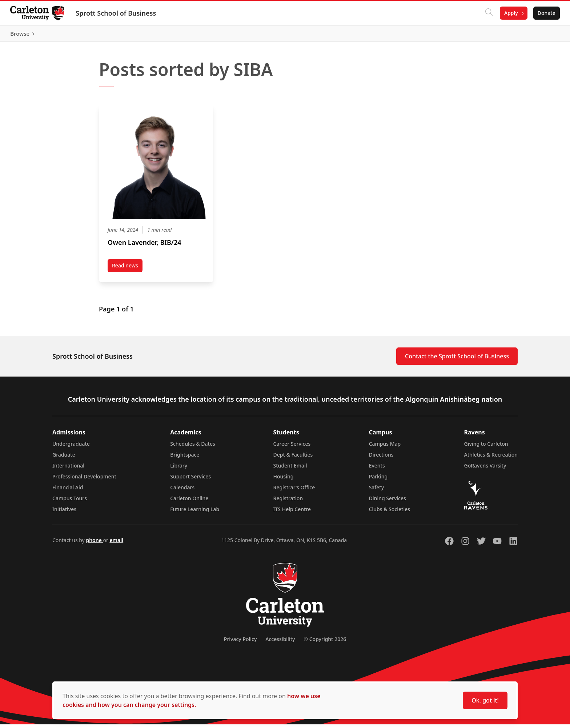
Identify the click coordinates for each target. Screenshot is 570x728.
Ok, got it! (485, 700)
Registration (288, 502)
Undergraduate (71, 447)
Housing (284, 480)
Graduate (64, 458)
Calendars (182, 491)
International (68, 469)
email (116, 544)
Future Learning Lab (195, 513)
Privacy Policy (240, 643)
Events (377, 469)
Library (179, 469)
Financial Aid (68, 491)
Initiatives (64, 513)
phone (94, 544)
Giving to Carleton (486, 447)
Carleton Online (189, 502)
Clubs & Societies (390, 513)
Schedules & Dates (193, 447)
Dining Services (388, 502)
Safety (377, 491)
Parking (378, 480)
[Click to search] (487, 13)
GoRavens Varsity (485, 469)
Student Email (290, 469)
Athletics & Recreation (491, 458)
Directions (381, 458)
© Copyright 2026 (325, 643)
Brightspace (185, 458)
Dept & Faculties (293, 458)
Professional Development (84, 480)
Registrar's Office (294, 491)
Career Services (292, 447)
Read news (127, 270)
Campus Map (385, 447)
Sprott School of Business (117, 13)
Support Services (190, 480)
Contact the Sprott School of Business (457, 360)
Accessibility (280, 643)
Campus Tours (70, 502)
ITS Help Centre (292, 513)
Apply (510, 13)
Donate (545, 13)
